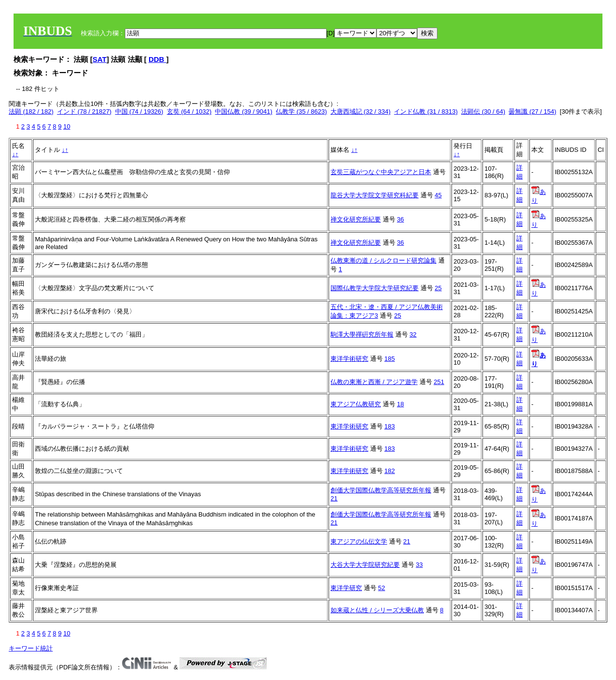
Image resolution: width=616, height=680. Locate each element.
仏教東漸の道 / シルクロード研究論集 (383, 260)
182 (390, 471)
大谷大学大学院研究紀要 (365, 565)
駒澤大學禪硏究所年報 (362, 334)
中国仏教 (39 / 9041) (244, 111)
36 (400, 219)
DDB (158, 59)
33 (419, 565)
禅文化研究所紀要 (356, 219)
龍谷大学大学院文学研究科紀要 (375, 195)
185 (390, 359)
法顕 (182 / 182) (31, 111)
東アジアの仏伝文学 (359, 541)
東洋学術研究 (349, 359)
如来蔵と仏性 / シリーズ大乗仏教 (377, 610)
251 (439, 382)
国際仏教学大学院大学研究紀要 (375, 288)
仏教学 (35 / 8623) (301, 111)
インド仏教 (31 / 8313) (426, 111)
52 (381, 588)
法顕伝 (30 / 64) (483, 111)
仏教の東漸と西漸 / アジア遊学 (374, 382)
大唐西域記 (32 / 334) (361, 111)
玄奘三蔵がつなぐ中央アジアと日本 (381, 172)
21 (334, 498)
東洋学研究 (346, 588)
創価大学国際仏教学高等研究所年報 (381, 490)
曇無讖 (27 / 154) (532, 111)
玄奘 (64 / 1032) (189, 111)
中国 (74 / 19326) (139, 111)
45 (438, 195)
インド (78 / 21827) (84, 111)
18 (400, 404)
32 (413, 334)
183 (390, 426)
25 (438, 288)
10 (67, 126)
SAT (99, 59)
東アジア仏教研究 (356, 404)
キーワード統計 (31, 648)
